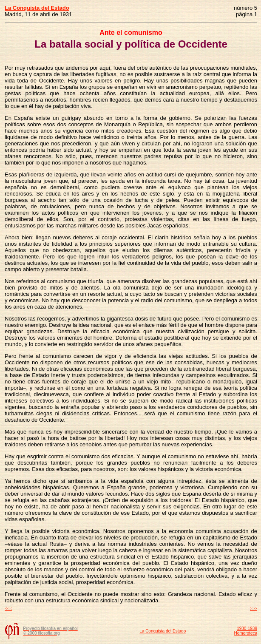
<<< (8, 609)
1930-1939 (247, 628)
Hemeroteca (246, 633)
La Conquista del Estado (163, 631)
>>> (254, 609)
